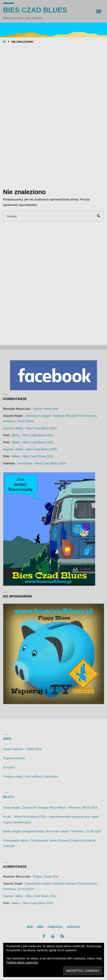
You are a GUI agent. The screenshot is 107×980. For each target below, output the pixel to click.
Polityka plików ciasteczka (22, 963)
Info (7, 739)
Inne (40, 927)
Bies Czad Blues (35, 10)
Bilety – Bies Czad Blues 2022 (36, 428)
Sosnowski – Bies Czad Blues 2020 (42, 463)
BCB (30, 927)
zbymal (8, 428)
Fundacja (55, 927)
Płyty (9, 797)
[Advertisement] (53, 117)
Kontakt (74, 927)
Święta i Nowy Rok (45, 409)
